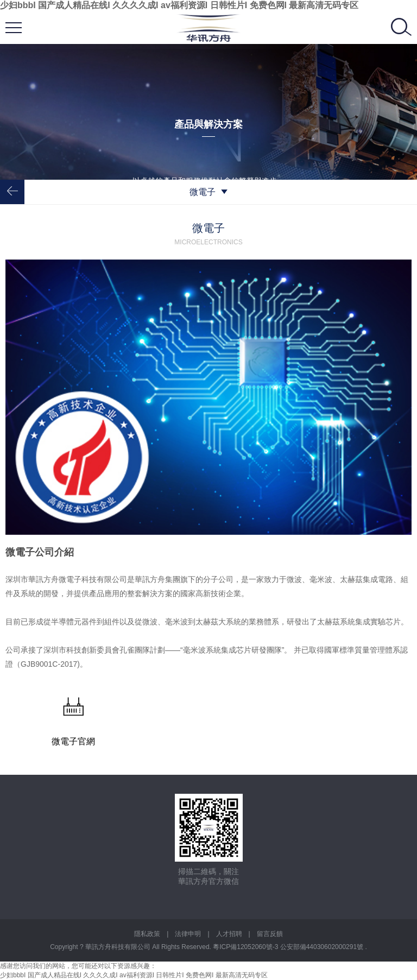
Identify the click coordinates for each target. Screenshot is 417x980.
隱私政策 (147, 934)
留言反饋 (270, 934)
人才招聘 (229, 934)
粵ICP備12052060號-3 (246, 947)
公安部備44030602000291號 (323, 947)
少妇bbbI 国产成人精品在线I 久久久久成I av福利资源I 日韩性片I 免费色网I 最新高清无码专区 (179, 5)
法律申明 (188, 934)
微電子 (208, 192)
